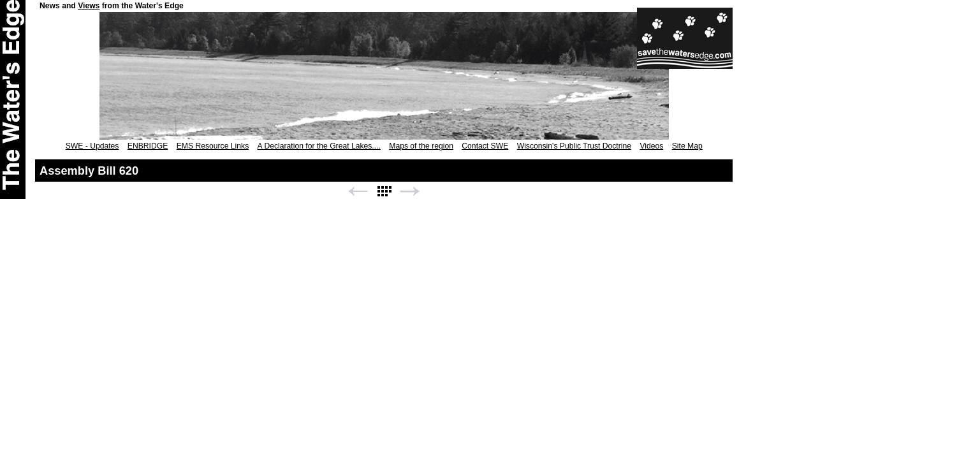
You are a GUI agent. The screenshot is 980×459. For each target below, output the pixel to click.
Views (89, 6)
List (384, 192)
